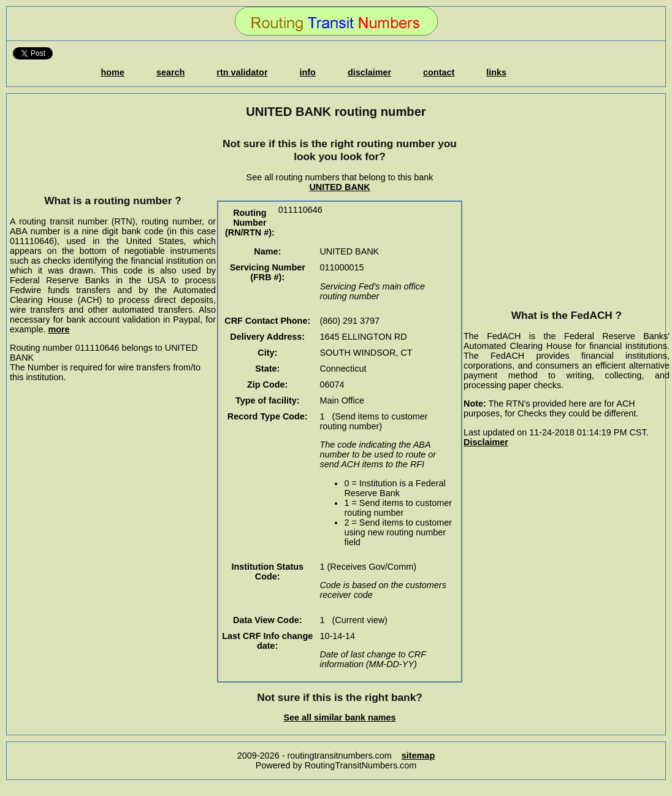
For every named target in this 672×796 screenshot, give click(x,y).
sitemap (418, 756)
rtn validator (242, 72)
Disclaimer (486, 442)
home (113, 72)
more (59, 329)
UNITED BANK (339, 187)
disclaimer (369, 72)
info (308, 72)
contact (439, 72)
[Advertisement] (113, 156)
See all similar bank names (339, 718)
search (170, 72)
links (496, 72)
